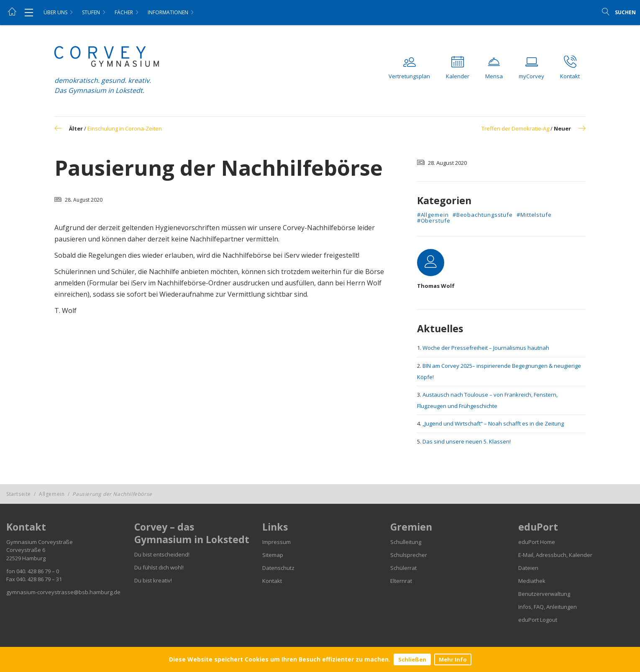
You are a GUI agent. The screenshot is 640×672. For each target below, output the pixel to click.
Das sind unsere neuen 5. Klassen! (467, 441)
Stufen (91, 12)
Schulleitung (406, 542)
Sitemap (273, 555)
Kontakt (272, 581)
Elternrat (401, 581)
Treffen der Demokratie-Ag (515, 128)
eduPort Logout (538, 620)
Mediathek (532, 581)
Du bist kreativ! (153, 580)
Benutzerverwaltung (544, 594)
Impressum (276, 542)
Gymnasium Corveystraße (40, 542)
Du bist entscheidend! (162, 554)
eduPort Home (537, 542)
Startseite (19, 494)
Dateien (528, 568)
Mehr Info (453, 659)
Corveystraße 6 (26, 550)
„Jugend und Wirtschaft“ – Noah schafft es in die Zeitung (493, 423)
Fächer (124, 12)
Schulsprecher (409, 555)
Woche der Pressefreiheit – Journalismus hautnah (486, 348)
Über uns (55, 12)
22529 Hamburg (26, 558)
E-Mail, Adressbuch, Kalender (555, 555)
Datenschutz (278, 568)
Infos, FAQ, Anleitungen (548, 607)
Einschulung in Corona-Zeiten (125, 128)
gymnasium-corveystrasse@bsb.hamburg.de (63, 592)
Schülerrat (403, 568)
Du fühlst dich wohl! (159, 567)
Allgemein (52, 494)
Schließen (412, 659)
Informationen (168, 12)
